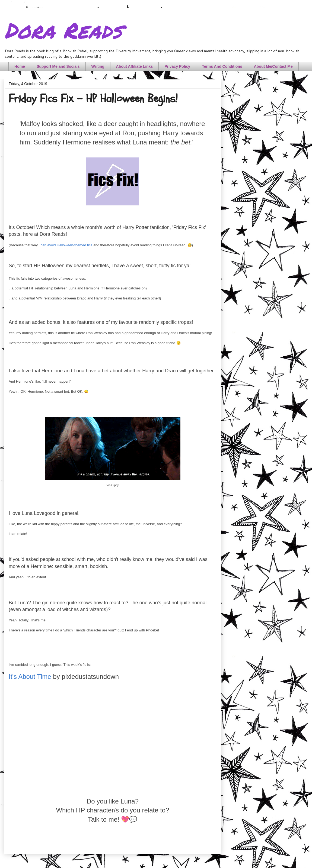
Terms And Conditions (222, 66)
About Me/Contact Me (273, 66)
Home (20, 66)
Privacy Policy (177, 66)
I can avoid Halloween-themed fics (66, 245)
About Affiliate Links (135, 66)
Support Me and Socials (58, 66)
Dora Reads (63, 30)
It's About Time (30, 677)
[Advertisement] (113, 744)
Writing (98, 66)
